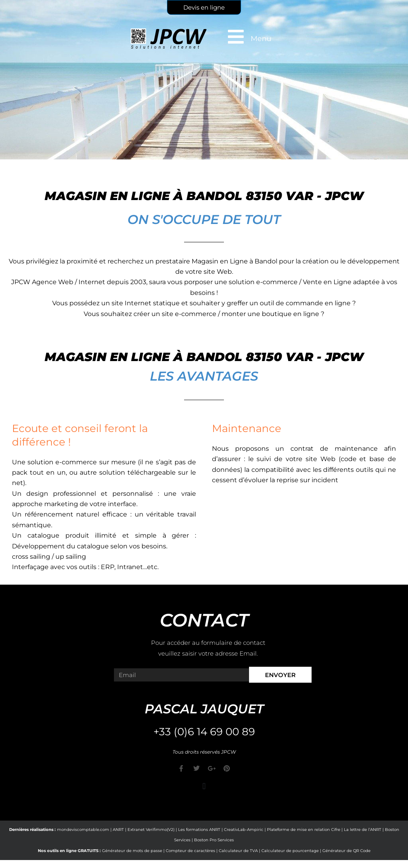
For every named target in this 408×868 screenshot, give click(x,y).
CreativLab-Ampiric (244, 830)
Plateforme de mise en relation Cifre (304, 830)
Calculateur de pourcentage (290, 851)
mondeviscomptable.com (83, 830)
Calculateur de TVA (238, 851)
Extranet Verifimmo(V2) (151, 830)
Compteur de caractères (190, 851)
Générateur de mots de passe (132, 851)
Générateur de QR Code (346, 851)
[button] (204, 786)
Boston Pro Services (214, 840)
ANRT (118, 830)
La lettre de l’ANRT (363, 830)
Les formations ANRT (199, 830)
